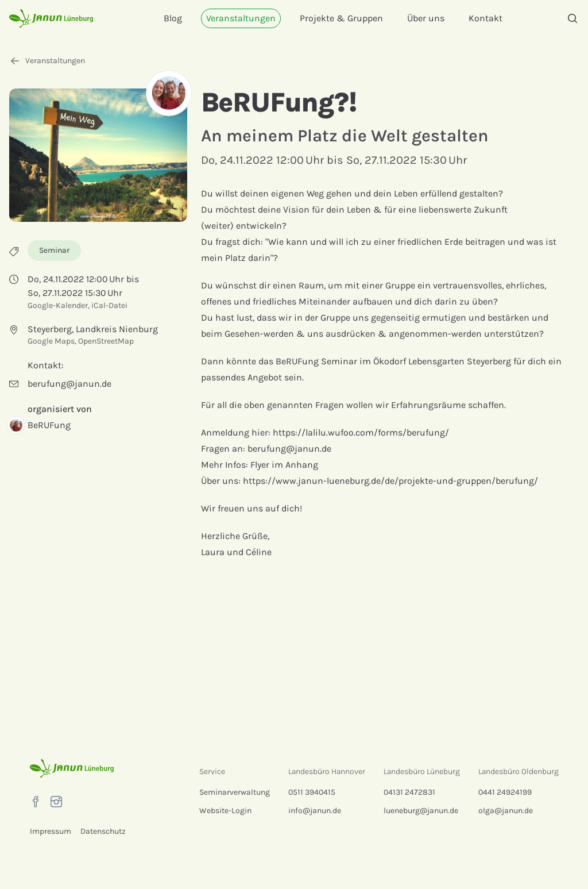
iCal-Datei (109, 305)
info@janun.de (315, 811)
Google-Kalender (58, 305)
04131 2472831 (409, 792)
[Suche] (572, 18)
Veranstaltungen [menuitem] (241, 18)
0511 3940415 (312, 792)
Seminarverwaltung (235, 792)
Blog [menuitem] (173, 18)
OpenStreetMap (106, 341)
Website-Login (225, 811)
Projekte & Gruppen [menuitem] (341, 18)
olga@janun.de (506, 811)
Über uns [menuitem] (426, 18)
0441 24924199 (505, 792)
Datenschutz (103, 831)
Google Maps (51, 341)
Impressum (51, 831)
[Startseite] (51, 18)
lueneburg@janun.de (421, 811)
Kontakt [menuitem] (486, 18)
